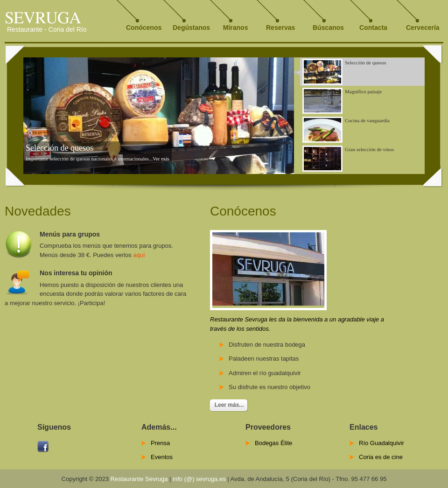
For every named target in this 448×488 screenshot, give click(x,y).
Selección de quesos (59, 148)
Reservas (280, 28)
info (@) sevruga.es (199, 479)
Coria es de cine (381, 457)
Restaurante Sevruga (139, 479)
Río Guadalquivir (381, 443)
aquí (139, 255)
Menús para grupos (70, 234)
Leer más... (229, 405)
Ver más (161, 159)
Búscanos (328, 28)
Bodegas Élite (273, 443)
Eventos (162, 457)
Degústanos (191, 28)
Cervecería (423, 28)
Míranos (234, 28)
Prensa (160, 443)
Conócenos (144, 28)
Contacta (373, 28)
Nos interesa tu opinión (76, 273)
